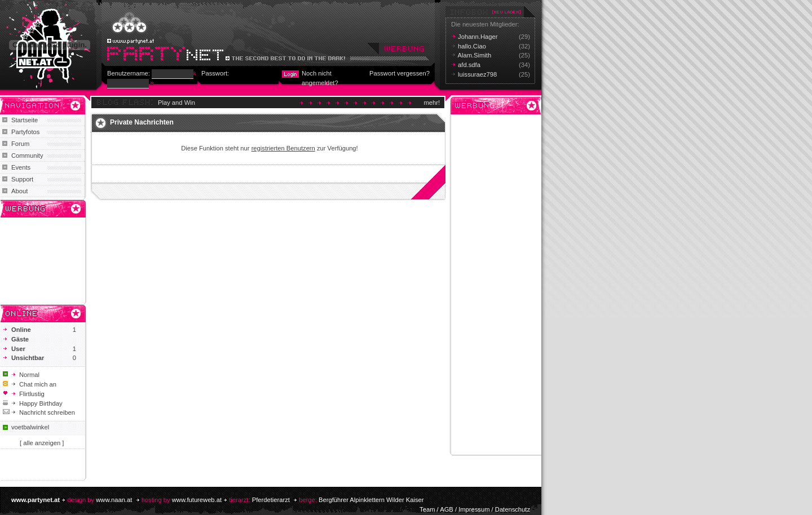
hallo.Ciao (472, 46)
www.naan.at (114, 500)
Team (427, 509)
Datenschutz (513, 509)
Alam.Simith (475, 55)
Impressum (474, 509)
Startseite (25, 120)
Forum (20, 144)
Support (22, 179)
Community (27, 156)
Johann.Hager (478, 37)
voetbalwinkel (30, 427)
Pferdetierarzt (271, 500)
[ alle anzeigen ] (42, 443)
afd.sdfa (469, 65)
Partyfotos (25, 132)
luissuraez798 (477, 74)
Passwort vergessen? (400, 73)
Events (21, 167)
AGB (447, 509)
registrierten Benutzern (283, 148)
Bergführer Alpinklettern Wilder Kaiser (371, 500)
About (19, 191)
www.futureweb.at (197, 500)
